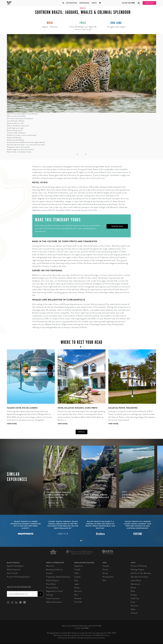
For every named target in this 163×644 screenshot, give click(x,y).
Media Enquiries (14, 570)
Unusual (134, 613)
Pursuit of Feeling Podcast (18, 577)
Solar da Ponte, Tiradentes (123, 408)
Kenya (77, 588)
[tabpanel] (29, 389)
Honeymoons (108, 577)
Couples (106, 566)
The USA (78, 602)
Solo (104, 580)
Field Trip (135, 598)
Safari (133, 609)
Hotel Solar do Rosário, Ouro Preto (78, 408)
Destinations (72, 3)
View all (82, 432)
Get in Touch (12, 573)
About (94, 3)
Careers (49, 573)
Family (105, 570)
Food (133, 602)
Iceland (77, 577)
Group (105, 573)
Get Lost (134, 606)
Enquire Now (149, 3)
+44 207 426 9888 (128, 3)
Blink (133, 591)
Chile (77, 573)
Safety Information (54, 602)
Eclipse (134, 595)
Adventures (136, 584)
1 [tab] (81, 541)
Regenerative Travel (54, 591)
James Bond (136, 580)
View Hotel (12, 424)
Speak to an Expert (15, 566)
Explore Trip (54, 503)
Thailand (78, 598)
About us (50, 566)
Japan (77, 584)
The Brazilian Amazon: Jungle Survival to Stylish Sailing (59, 495)
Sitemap (50, 595)
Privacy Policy (52, 588)
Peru (76, 595)
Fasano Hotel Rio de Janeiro (22, 408)
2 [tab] (83, 541)
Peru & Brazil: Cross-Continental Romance (97, 496)
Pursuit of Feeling (139, 566)
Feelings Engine (137, 570)
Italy (76, 580)
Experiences (84, 3)
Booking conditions (54, 570)
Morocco (78, 591)
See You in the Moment (141, 573)
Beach (133, 588)
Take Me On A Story (139, 577)
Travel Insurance (53, 598)
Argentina (78, 566)
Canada (77, 570)
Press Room (51, 584)
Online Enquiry (53, 580)
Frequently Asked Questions (58, 577)
